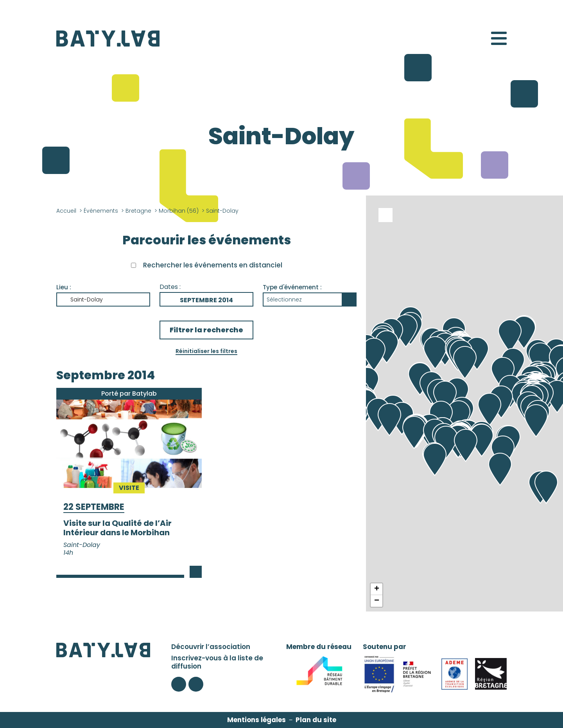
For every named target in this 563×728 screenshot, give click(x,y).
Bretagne (138, 211)
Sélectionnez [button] (284, 299)
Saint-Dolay (87, 299)
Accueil (66, 211)
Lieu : (64, 287)
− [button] (377, 601)
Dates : (170, 287)
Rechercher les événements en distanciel (213, 265)
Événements (101, 211)
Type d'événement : (292, 287)
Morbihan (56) (179, 211)
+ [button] (377, 589)
